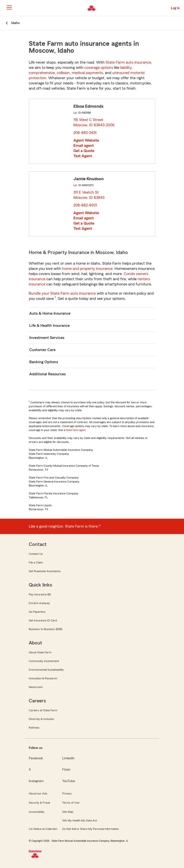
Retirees (34, 728)
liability (126, 68)
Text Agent (83, 156)
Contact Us (36, 554)
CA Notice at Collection (43, 829)
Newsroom (36, 687)
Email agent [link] (84, 146)
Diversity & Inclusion (41, 719)
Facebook (36, 758)
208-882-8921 (85, 205)
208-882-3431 (85, 133)
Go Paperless (37, 612)
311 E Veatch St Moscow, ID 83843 (89, 195)
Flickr (66, 770)
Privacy (67, 793)
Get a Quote (84, 151)
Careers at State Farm (43, 710)
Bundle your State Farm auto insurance (62, 293)
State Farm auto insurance (128, 62)
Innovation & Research (43, 678)
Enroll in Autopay (39, 603)
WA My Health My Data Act (80, 820)
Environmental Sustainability (46, 670)
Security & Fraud (39, 803)
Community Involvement (44, 661)
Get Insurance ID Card (43, 620)
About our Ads (38, 793)
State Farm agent (76, 430)
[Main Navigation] (9, 7)
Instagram (36, 781)
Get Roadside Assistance (45, 571)
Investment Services (47, 338)
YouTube (69, 781)
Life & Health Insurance (49, 326)
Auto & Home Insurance (50, 313)
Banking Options (44, 362)
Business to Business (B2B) (46, 629)
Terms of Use (71, 803)
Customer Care (42, 350)
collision (63, 73)
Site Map (68, 812)
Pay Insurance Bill (40, 594)
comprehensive (42, 73)
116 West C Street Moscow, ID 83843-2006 (94, 122)
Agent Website (86, 140)
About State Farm (40, 652)
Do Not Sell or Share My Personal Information (91, 829)
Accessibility (37, 812)
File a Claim (36, 562)
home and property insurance (87, 269)
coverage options (99, 68)
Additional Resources (47, 374)
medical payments (87, 73)
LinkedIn (68, 758)
